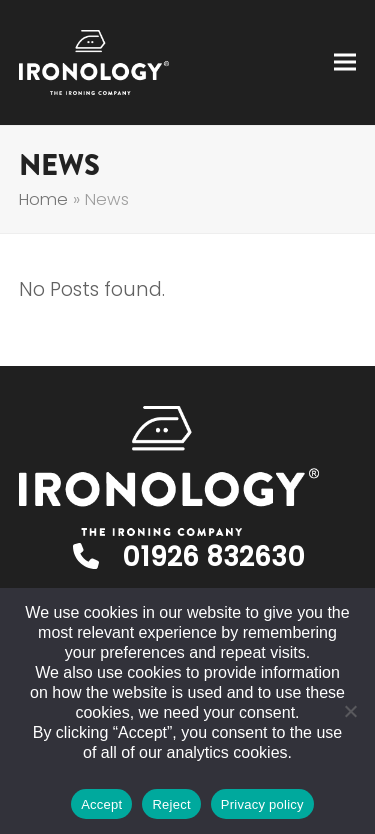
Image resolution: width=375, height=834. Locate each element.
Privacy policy (262, 804)
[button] (345, 62)
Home (43, 199)
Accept (101, 804)
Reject (171, 804)
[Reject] (350, 711)
